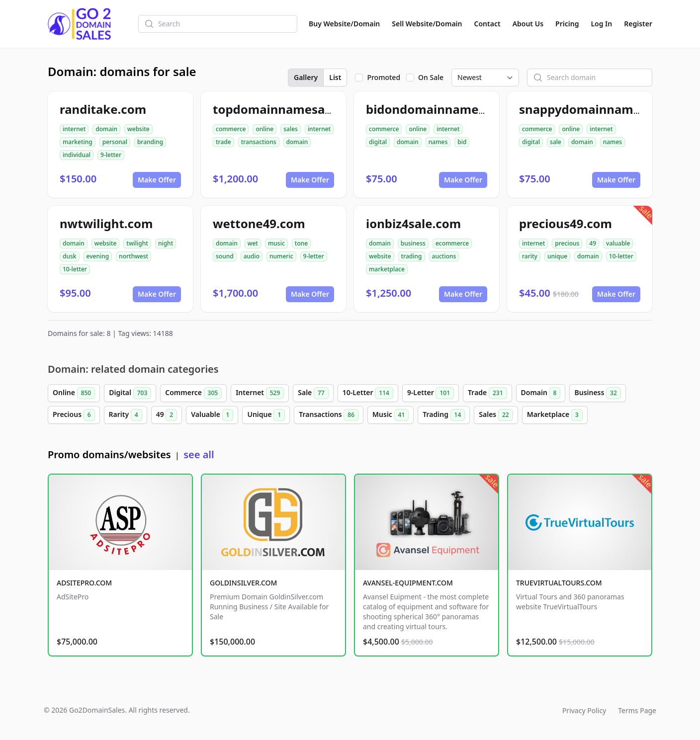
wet (253, 243)
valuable (618, 243)
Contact (487, 24)
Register (638, 24)
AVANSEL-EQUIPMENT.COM (408, 583)
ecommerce (452, 243)
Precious (74, 415)
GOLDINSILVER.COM (243, 583)
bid (462, 142)
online (264, 129)
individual (77, 155)
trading (412, 256)
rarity (530, 256)
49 (593, 243)
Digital (130, 393)
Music (391, 415)
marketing (78, 142)
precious (567, 243)
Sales (496, 415)
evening (98, 256)
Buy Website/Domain (344, 24)
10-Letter (368, 393)
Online (74, 393)
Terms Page (637, 710)
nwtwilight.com (106, 223)
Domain (541, 393)
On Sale (431, 77)
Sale (313, 393)
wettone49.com (259, 223)
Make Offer (157, 180)
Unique (266, 415)
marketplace (387, 269)
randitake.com (103, 109)
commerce (231, 129)
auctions (444, 256)
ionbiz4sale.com (413, 223)
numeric (281, 256)
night (166, 243)
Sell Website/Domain (427, 24)
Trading (444, 415)
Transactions (329, 415)
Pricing (567, 24)
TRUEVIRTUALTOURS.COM (559, 583)
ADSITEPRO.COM (84, 583)
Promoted (384, 77)
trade (223, 142)
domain (106, 129)
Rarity (126, 415)
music (276, 243)
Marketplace (555, 415)
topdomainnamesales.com (292, 109)
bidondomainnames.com (439, 109)
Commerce (193, 393)
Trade (487, 393)
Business (597, 393)
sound (225, 256)
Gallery (306, 77)
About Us (528, 24)
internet (74, 129)
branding (150, 142)
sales (291, 129)
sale (556, 142)
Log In (601, 24)
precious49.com (566, 223)
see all (199, 454)
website (138, 129)
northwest (133, 256)
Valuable (212, 415)
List (335, 77)
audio (252, 256)
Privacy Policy (584, 710)
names (438, 142)
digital (378, 142)
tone (301, 243)
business (413, 243)
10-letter (75, 269)
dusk (70, 256)
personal (115, 142)
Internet (260, 393)
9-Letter (431, 393)
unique (557, 256)
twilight (137, 243)
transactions (259, 142)
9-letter (111, 155)
